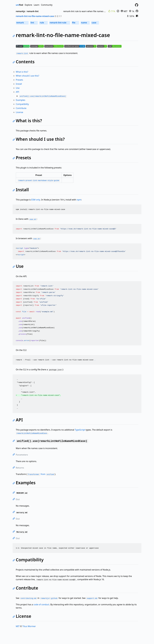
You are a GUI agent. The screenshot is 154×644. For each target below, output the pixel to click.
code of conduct (41, 604)
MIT (124, 11)
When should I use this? (28, 76)
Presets (19, 80)
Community (47, 5)
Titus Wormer (29, 626)
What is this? (22, 72)
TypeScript (80, 430)
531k (130, 16)
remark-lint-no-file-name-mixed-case (35, 16)
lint (34, 23)
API (17, 92)
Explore (28, 5)
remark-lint (33, 11)
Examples (21, 100)
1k (132, 11)
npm (79, 200)
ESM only (36, 200)
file (75, 23)
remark (22, 23)
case (95, 23)
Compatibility (22, 104)
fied (20, 5)
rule (43, 23)
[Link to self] (14, 36)
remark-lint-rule (60, 23)
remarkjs (21, 11)
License (20, 112)
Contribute (21, 108)
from (41, 474)
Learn (37, 5)
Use (18, 88)
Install (19, 84)
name (85, 23)
